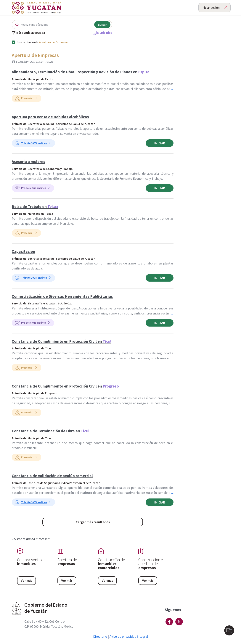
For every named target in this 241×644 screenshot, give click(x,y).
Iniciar (160, 143)
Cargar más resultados (93, 522)
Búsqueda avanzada (28, 33)
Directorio (100, 636)
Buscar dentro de (42, 42)
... (172, 89)
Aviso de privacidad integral (129, 636)
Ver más (26, 581)
